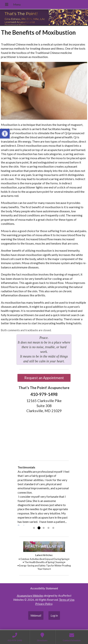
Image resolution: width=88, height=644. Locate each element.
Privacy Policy (44, 604)
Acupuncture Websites (30, 595)
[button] (5, 134)
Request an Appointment (44, 378)
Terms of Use (67, 600)
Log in (54, 615)
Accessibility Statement (44, 588)
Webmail (36, 615)
